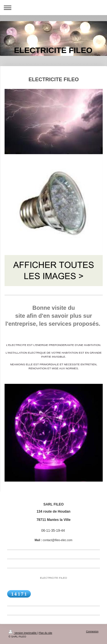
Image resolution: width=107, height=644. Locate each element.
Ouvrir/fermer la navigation (53, 8)
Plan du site (45, 633)
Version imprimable (23, 633)
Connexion (92, 631)
